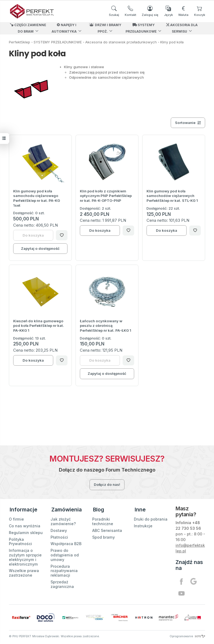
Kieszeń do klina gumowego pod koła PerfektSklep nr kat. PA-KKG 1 (39, 326)
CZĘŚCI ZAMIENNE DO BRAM (28, 28)
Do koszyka (100, 230)
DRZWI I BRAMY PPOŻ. (105, 28)
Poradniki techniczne (103, 520)
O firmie (16, 517)
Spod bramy (104, 535)
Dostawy (59, 529)
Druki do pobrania (151, 517)
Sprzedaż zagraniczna (62, 583)
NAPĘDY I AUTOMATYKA (64, 28)
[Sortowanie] (188, 123)
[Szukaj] (114, 11)
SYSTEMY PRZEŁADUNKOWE (141, 28)
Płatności (59, 535)
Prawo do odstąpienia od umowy (65, 553)
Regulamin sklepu (26, 531)
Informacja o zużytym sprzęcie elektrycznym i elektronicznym (25, 555)
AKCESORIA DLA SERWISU (182, 28)
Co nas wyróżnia (25, 524)
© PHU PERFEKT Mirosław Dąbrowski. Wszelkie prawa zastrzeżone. (54, 636)
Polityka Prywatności (20, 540)
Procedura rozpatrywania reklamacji (64, 569)
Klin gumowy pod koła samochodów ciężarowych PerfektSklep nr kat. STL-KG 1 (172, 196)
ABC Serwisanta (107, 529)
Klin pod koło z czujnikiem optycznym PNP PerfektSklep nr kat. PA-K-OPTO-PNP (106, 196)
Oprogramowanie (187, 636)
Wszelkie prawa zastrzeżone (24, 571)
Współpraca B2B (66, 542)
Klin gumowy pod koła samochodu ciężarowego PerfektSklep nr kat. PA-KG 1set (37, 198)
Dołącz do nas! (107, 484)
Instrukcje (143, 524)
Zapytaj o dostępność (40, 248)
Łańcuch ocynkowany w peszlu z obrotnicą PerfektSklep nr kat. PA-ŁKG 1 (106, 326)
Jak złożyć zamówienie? (63, 520)
